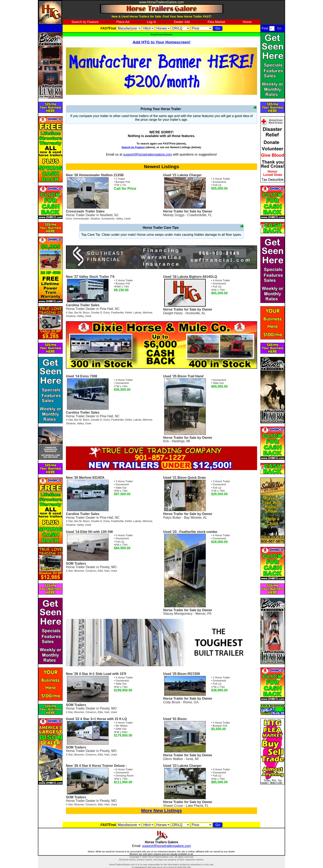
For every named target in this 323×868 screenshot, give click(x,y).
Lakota (137, 313)
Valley (119, 219)
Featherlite (117, 313)
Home (247, 22)
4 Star (69, 313)
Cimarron (91, 571)
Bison (86, 313)
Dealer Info (182, 22)
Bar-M (78, 313)
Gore (69, 219)
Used (127, 219)
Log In (152, 22)
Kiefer (128, 313)
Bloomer (79, 571)
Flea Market (216, 22)
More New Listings (161, 811)
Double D (97, 313)
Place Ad (123, 22)
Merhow (147, 313)
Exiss (107, 313)
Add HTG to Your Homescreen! (162, 42)
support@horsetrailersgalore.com (148, 154)
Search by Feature (85, 22)
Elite (100, 571)
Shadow (95, 219)
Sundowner (108, 219)
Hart (107, 571)
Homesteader (81, 219)
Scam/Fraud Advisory (161, 34)
